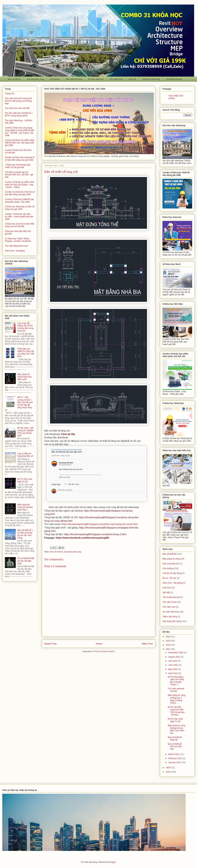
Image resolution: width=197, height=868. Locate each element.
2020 (168, 768)
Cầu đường (55, 79)
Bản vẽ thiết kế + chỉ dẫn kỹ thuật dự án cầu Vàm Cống (25, 534)
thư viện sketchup (96, 79)
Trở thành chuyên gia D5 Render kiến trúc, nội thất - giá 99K (19, 175)
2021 (168, 649)
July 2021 (173, 661)
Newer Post (50, 644)
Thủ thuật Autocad (174, 79)
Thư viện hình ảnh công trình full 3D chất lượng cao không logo (18, 101)
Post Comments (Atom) (104, 651)
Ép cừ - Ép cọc (169, 578)
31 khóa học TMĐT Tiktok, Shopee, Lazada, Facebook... (19, 240)
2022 (168, 645)
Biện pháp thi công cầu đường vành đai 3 (25, 507)
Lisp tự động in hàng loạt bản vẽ (25, 455)
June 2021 (173, 665)
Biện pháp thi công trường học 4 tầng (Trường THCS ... (177, 699)
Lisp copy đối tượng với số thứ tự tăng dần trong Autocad (26, 327)
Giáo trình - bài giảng (15, 251)
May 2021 (173, 669)
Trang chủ (10, 94)
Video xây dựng (170, 617)
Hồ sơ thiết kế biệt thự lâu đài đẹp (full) (26, 561)
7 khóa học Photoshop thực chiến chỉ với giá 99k (18, 166)
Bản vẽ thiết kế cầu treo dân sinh (175, 747)
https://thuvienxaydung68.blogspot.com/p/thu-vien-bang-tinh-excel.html (100, 524)
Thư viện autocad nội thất (176, 690)
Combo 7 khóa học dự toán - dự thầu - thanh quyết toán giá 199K (19, 217)
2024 (168, 637)
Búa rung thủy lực (171, 564)
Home (99, 644)
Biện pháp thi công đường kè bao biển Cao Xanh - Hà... (177, 729)
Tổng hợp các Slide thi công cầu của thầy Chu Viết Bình (26, 353)
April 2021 (173, 673)
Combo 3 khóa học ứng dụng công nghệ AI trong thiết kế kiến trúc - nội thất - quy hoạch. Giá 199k (20, 131)
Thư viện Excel (116, 79)
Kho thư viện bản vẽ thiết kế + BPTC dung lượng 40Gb (19, 114)
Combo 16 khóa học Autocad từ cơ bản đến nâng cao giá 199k (20, 159)
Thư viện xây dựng (14, 10)
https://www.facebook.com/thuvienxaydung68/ (82, 538)
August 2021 (174, 657)
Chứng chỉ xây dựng (151, 79)
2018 (168, 772)
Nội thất (166, 592)
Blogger (112, 862)
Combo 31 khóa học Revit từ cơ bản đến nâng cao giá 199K (20, 193)
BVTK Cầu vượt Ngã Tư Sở (25, 480)
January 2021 (175, 762)
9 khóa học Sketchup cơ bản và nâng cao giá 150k (20, 208)
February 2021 (175, 758)
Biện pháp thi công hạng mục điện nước (25, 377)
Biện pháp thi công (74, 79)
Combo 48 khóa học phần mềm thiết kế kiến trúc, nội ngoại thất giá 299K (20, 143)
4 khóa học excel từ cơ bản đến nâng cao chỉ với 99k (20, 225)
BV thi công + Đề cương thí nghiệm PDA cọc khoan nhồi (26, 432)
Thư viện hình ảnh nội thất (17, 108)
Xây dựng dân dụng (35, 79)
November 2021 (176, 653)
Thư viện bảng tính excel (16, 246)
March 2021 (174, 754)
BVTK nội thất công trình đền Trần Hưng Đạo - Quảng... (176, 711)
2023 (168, 641)
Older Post (147, 644)
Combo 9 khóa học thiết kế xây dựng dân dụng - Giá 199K (19, 201)
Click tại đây (68, 434)
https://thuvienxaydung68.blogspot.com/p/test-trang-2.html (95, 534)
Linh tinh (132, 79)
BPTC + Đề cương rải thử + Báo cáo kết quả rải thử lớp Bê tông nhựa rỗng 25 (19, 404)
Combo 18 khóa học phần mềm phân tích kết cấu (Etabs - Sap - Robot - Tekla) (20, 185)
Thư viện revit (169, 607)
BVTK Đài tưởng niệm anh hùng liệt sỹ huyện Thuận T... (176, 681)
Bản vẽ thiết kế (14, 79)
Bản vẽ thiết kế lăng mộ (175, 739)
